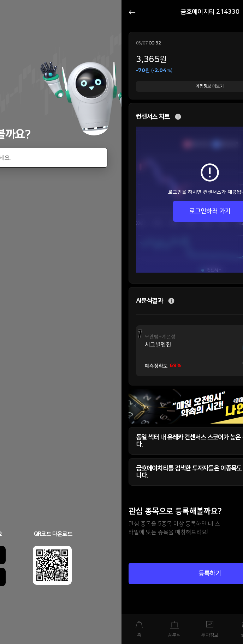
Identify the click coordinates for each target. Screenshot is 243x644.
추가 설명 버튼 (178, 117)
